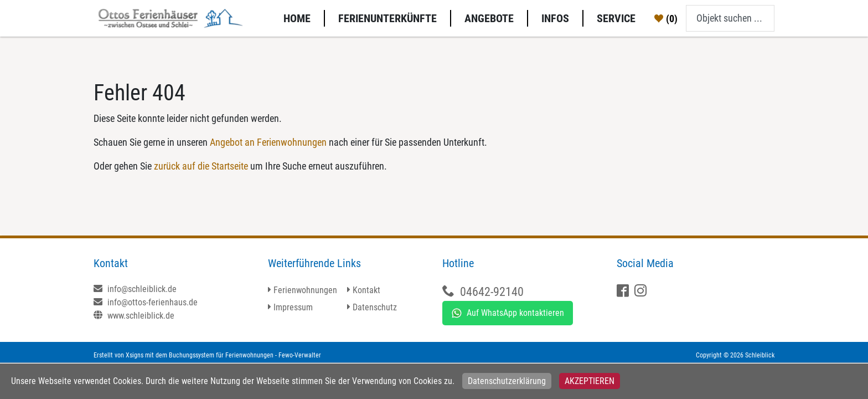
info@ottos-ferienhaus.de (146, 302)
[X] (642, 292)
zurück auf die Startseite (201, 166)
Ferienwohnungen (305, 290)
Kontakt (366, 290)
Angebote (489, 18)
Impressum (293, 307)
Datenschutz (375, 307)
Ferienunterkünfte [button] (387, 18)
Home (297, 18)
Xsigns (135, 355)
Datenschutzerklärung (507, 381)
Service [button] (616, 18)
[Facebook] (624, 292)
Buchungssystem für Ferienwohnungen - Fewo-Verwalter (245, 355)
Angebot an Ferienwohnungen (268, 142)
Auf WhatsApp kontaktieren (508, 313)
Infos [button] (555, 18)
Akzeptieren (590, 381)
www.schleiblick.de (134, 316)
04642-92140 (492, 292)
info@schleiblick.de (135, 289)
